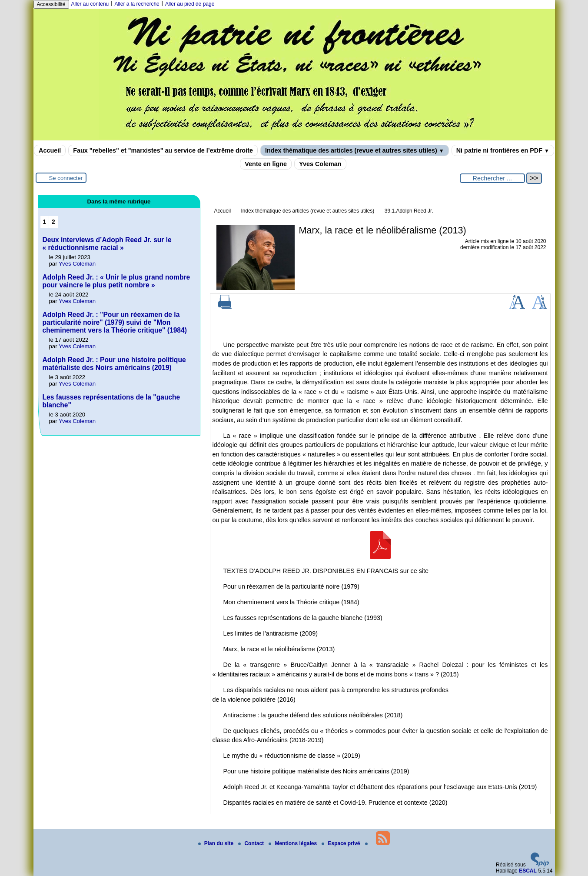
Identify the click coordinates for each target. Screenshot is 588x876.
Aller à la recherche (137, 4)
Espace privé (341, 843)
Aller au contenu (90, 4)
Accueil (50, 150)
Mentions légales (293, 843)
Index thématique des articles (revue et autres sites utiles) (355, 150)
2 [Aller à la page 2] (53, 222)
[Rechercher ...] (492, 178)
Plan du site (217, 843)
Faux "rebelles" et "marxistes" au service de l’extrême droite (163, 150)
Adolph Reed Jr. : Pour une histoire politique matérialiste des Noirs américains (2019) (114, 364)
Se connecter (66, 178)
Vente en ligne (266, 164)
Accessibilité (51, 4)
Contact (252, 843)
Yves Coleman (320, 164)
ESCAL (528, 871)
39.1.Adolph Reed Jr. (409, 211)
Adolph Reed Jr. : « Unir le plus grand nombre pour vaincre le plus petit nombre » (116, 281)
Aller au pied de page (190, 4)
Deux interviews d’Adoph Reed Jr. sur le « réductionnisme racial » (107, 244)
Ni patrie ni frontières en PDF (503, 150)
